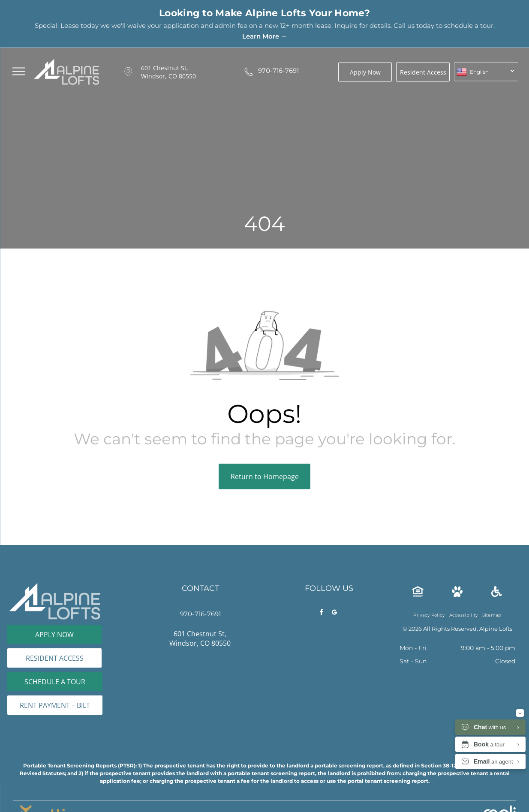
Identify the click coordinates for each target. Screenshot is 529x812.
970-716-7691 (278, 70)
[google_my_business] (334, 613)
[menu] (19, 72)
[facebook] (322, 613)
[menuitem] (429, 615)
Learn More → (265, 36)
